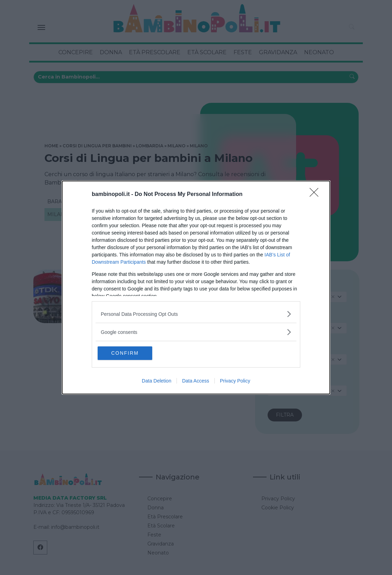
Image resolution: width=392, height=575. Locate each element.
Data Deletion (157, 381)
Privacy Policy (235, 381)
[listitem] (196, 314)
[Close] (316, 194)
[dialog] (196, 287)
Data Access (196, 381)
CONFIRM (131, 353)
